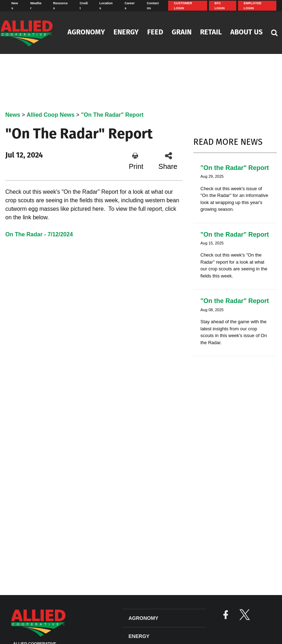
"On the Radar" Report (235, 168)
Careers (130, 6)
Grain (182, 33)
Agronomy (86, 33)
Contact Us (153, 6)
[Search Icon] (274, 33)
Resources (60, 6)
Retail (211, 33)
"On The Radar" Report (112, 115)
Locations (106, 6)
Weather (36, 6)
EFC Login (220, 6)
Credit (84, 6)
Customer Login (183, 6)
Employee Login (253, 6)
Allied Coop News (51, 115)
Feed (155, 33)
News (15, 6)
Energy (126, 33)
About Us (246, 33)
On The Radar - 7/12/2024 (39, 234)
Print (136, 161)
